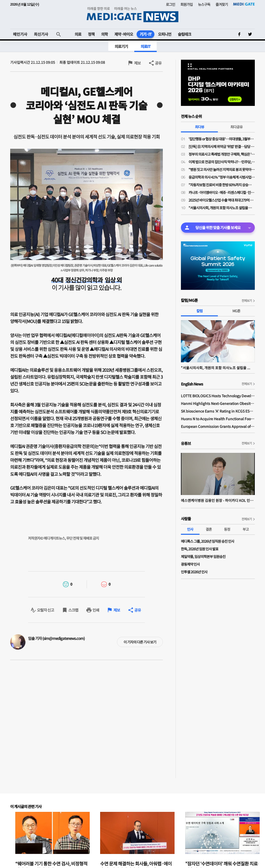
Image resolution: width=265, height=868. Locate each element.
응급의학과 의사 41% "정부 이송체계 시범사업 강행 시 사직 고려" (222, 177)
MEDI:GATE (244, 4)
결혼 (209, 529)
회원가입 (187, 4)
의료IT (145, 46)
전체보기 (247, 300)
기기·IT (145, 34)
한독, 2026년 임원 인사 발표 (200, 549)
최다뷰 (200, 127)
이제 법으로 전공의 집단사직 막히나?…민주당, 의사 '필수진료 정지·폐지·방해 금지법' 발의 (222, 162)
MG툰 (236, 311)
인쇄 (96, 610)
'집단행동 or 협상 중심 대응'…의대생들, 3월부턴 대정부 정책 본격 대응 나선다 (222, 139)
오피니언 (165, 34)
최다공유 (236, 127)
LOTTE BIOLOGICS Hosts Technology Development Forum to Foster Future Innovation (218, 396)
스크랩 (73, 610)
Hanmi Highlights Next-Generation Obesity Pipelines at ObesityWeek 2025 (218, 403)
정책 (91, 34)
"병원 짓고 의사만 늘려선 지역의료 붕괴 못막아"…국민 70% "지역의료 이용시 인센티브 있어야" (222, 169)
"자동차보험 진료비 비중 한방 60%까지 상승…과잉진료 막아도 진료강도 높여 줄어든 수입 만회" (222, 185)
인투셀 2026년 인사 (194, 572)
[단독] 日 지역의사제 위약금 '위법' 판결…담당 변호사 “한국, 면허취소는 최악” (222, 146)
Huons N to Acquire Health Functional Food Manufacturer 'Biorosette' (218, 419)
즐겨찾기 (222, 4)
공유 (158, 63)
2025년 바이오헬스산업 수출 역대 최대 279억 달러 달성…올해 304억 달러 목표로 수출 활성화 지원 (222, 200)
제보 (137, 63)
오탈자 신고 (45, 610)
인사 (190, 529)
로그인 (170, 4)
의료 (78, 34)
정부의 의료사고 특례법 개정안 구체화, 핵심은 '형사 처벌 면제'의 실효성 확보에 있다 (222, 154)
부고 (246, 529)
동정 (227, 529)
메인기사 (20, 34)
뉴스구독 (204, 4)
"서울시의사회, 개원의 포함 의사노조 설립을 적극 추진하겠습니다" (222, 208)
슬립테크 (184, 34)
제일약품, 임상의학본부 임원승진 (203, 556)
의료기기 (121, 46)
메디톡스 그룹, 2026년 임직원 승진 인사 (208, 541)
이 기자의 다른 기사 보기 (140, 642)
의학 (104, 34)
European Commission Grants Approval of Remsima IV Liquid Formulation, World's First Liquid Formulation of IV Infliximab (218, 426)
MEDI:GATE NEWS (132, 14)
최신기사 (41, 34)
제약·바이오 (124, 34)
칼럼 (200, 311)
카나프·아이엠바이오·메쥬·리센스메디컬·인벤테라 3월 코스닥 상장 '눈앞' (222, 192)
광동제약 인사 (190, 564)
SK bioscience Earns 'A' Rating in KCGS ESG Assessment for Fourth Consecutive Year (218, 411)
